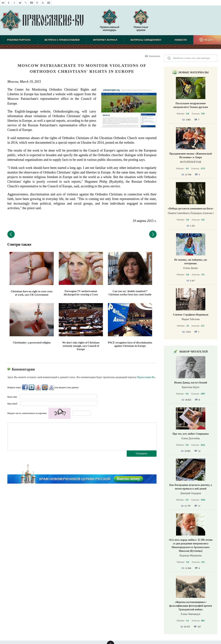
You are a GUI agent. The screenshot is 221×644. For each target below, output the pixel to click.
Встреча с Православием (62, 40)
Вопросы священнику (146, 40)
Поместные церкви (141, 29)
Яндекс (38, 387)
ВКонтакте (31, 387)
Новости (181, 40)
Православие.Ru (146, 377)
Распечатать (155, 56)
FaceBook (25, 387)
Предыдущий (11, 234)
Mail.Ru (45, 387)
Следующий (153, 234)
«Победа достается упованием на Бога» (191, 209)
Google (51, 387)
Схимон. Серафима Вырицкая (191, 315)
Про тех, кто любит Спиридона (191, 434)
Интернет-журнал (105, 40)
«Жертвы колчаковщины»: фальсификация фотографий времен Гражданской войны (191, 606)
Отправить (142, 453)
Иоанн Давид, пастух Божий (191, 383)
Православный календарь (109, 22)
